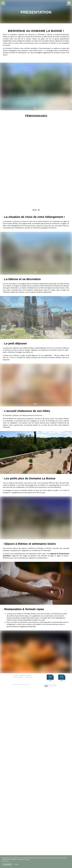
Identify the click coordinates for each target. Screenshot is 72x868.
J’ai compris (7, 864)
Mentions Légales (18, 677)
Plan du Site (29, 677)
